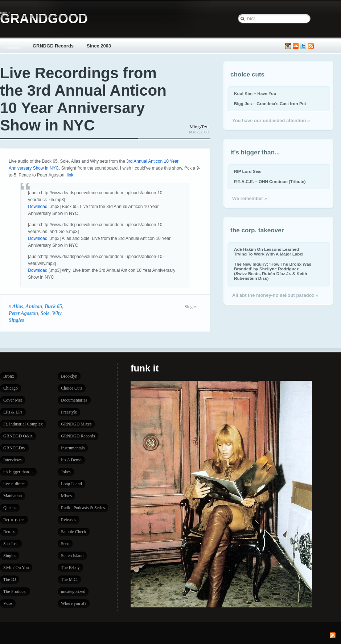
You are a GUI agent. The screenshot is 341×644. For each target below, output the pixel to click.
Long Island (71, 484)
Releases (69, 520)
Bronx (9, 376)
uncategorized (73, 591)
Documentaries (74, 400)
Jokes (66, 472)
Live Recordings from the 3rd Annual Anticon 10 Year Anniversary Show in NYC (83, 99)
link (70, 175)
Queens (10, 508)
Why (57, 313)
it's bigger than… (18, 472)
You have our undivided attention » (271, 121)
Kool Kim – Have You (255, 93)
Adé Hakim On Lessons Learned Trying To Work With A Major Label (269, 252)
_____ (13, 46)
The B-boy (70, 568)
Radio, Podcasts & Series (83, 508)
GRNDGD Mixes (76, 424)
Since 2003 (99, 46)
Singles (16, 320)
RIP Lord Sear (248, 171)
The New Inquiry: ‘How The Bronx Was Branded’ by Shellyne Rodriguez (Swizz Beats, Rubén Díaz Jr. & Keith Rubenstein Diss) (273, 271)
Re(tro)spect (14, 520)
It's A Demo (71, 460)
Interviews (13, 460)
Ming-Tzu (199, 127)
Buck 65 (53, 306)
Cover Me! (13, 400)
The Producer (15, 591)
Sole (45, 313)
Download (38, 207)
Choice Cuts (72, 388)
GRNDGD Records (53, 46)
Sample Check (74, 532)
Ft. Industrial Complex (23, 424)
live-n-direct (14, 484)
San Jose (11, 544)
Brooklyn (69, 376)
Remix (9, 532)
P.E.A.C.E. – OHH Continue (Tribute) (270, 181)
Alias (18, 306)
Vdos (8, 603)
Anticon (34, 306)
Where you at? (74, 603)
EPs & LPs (13, 412)
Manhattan (13, 496)
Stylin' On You (16, 568)
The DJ (10, 579)
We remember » (250, 198)
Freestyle (69, 412)
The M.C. (69, 579)
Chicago (11, 388)
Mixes (66, 496)
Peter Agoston (23, 313)
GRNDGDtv (14, 448)
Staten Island (72, 556)
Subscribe (311, 46)
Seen (65, 544)
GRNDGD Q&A (18, 436)
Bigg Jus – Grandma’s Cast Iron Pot (270, 103)
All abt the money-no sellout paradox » (275, 295)
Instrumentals (73, 448)
